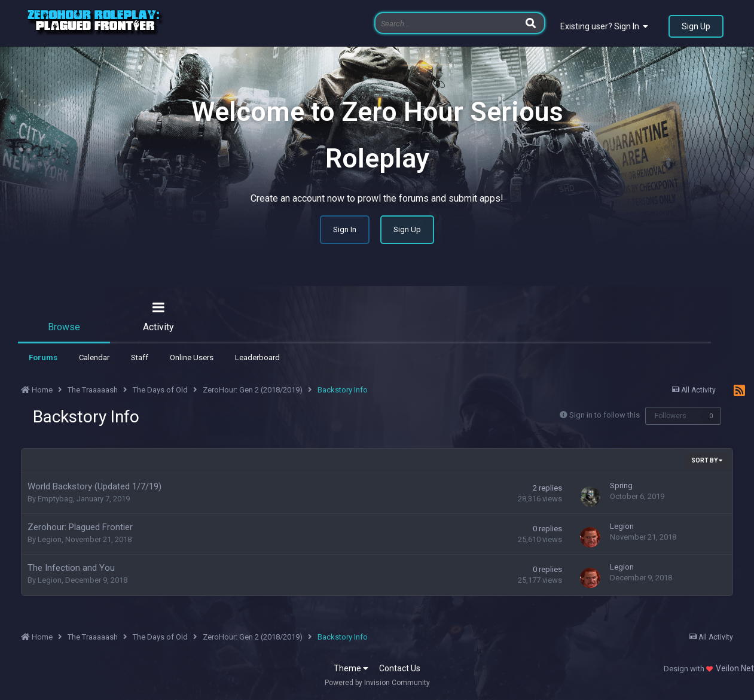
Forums (43, 357)
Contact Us (400, 668)
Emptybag (55, 499)
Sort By (707, 460)
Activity (158, 327)
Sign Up (696, 26)
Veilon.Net (735, 668)
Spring (621, 486)
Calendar (94, 357)
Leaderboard (257, 357)
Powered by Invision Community (377, 683)
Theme (351, 668)
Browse (64, 327)
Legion (50, 539)
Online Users (192, 357)
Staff (140, 357)
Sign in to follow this (605, 415)
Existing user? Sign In (604, 26)
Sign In (345, 229)
